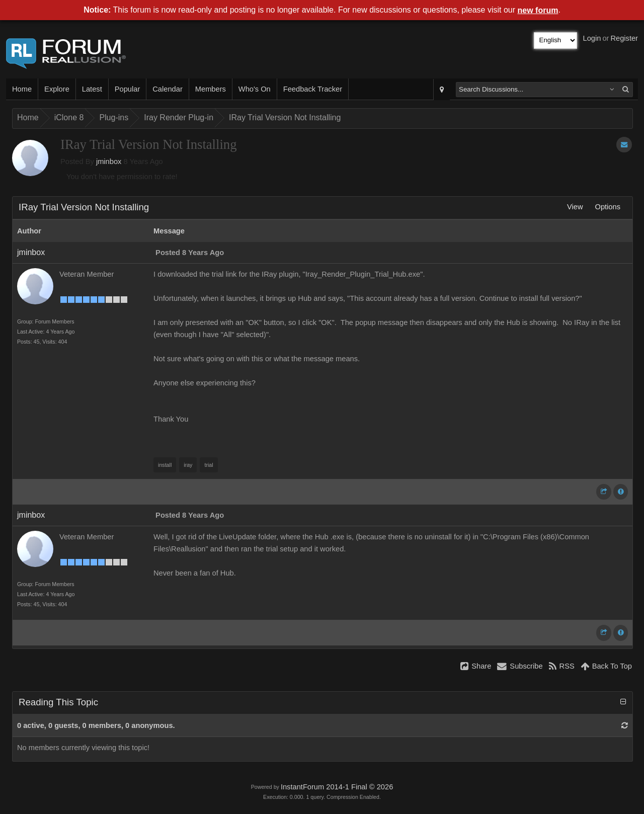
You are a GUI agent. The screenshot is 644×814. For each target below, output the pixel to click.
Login (592, 38)
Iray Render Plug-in (179, 117)
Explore (57, 89)
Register (624, 38)
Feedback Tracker (313, 89)
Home (22, 89)
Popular (128, 89)
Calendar (167, 89)
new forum (538, 10)
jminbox (109, 161)
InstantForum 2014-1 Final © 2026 (337, 787)
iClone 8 (69, 117)
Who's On (255, 89)
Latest (92, 89)
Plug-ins (114, 117)
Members (211, 89)
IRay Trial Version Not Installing (285, 117)
